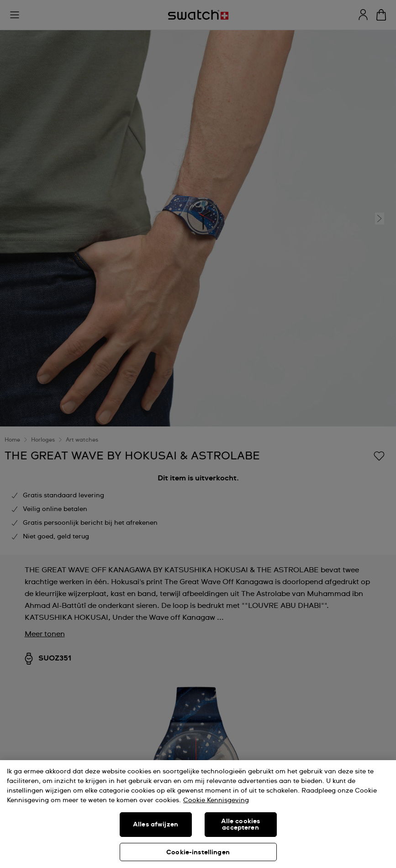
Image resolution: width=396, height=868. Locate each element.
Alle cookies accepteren (241, 825)
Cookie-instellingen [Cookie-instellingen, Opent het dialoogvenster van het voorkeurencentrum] (198, 852)
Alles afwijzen (156, 825)
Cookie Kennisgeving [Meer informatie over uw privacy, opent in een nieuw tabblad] (216, 800)
